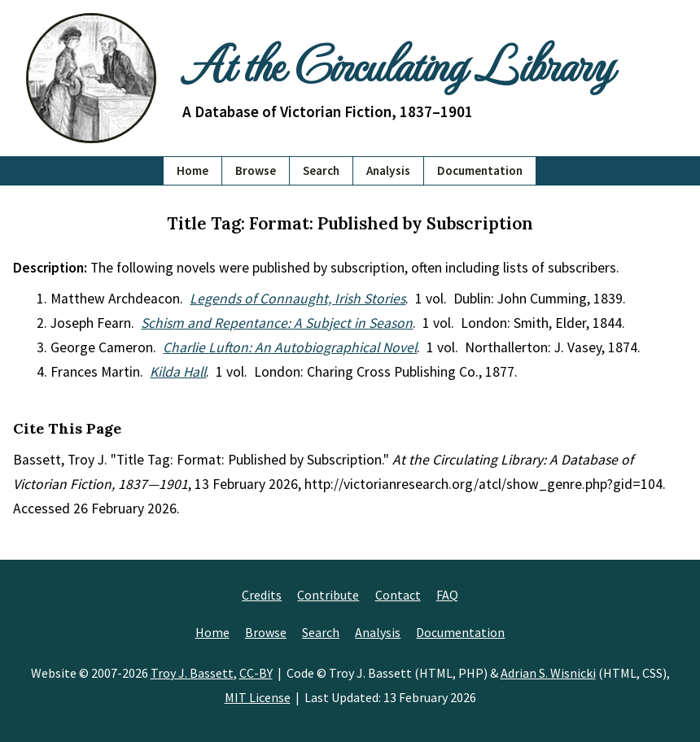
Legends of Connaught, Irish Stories (297, 299)
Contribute (328, 595)
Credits (262, 595)
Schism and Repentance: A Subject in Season (277, 323)
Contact (398, 595)
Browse (256, 170)
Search (321, 170)
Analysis (388, 170)
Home (192, 170)
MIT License (258, 697)
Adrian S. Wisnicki (548, 673)
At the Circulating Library (397, 63)
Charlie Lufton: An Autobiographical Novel (290, 347)
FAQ (447, 595)
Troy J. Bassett (192, 673)
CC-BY (256, 673)
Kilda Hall (178, 372)
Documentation (480, 170)
